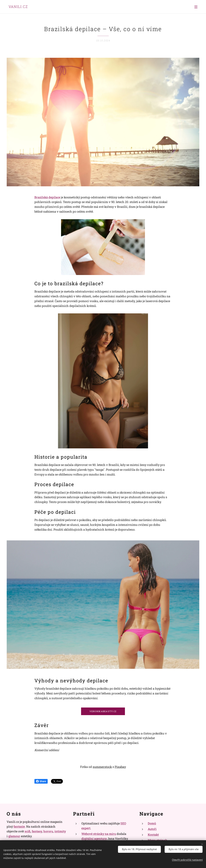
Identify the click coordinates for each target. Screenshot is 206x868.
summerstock (102, 767)
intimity (60, 831)
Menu (196, 7)
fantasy (37, 831)
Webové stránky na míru (99, 834)
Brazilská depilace (47, 197)
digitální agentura (94, 838)
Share (41, 781)
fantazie (19, 826)
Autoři (152, 829)
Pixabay (120, 767)
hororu (48, 831)
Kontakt (153, 834)
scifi (28, 831)
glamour (14, 836)
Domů (152, 823)
